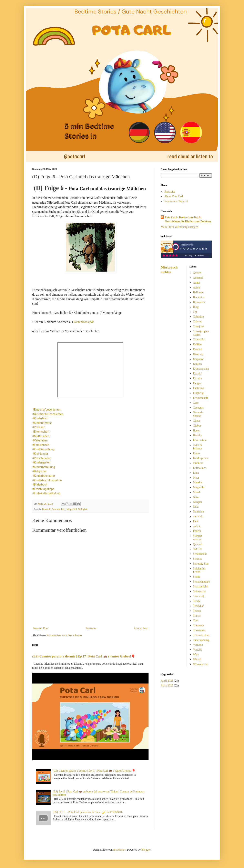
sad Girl (198, 549)
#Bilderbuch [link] (40, 485)
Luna (196, 473)
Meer (196, 478)
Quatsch (198, 544)
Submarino (199, 591)
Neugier (198, 502)
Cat (195, 312)
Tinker (197, 616)
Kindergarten (201, 458)
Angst (196, 283)
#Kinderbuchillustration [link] (47, 480)
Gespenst (198, 408)
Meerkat (198, 482)
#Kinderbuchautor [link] (44, 476)
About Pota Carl (174, 196)
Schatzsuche (200, 554)
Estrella (197, 378)
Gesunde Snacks (198, 414)
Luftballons (200, 468)
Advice (197, 273)
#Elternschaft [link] (41, 432)
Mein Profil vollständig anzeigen (180, 227)
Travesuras (199, 630)
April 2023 (167, 681)
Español (198, 374)
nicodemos (119, 850)
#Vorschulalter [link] (42, 458)
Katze (196, 453)
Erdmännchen (201, 369)
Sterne (197, 577)
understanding (201, 640)
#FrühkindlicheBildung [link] (46, 493)
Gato (196, 403)
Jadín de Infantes (198, 447)
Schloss (197, 559)
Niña (196, 507)
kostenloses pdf (84, 322)
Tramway (198, 625)
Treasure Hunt (201, 635)
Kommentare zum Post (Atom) (64, 635)
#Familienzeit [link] (41, 445)
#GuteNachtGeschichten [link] (48, 414)
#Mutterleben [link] (41, 436)
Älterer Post (141, 628)
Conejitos (199, 326)
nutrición (198, 516)
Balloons (198, 292)
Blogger (146, 850)
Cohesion (198, 317)
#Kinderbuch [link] (40, 418)
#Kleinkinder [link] (40, 454)
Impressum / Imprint (176, 201)
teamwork (199, 596)
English (197, 364)
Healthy (197, 435)
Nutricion (199, 512)
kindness (198, 463)
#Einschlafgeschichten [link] (47, 410)
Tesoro (197, 611)
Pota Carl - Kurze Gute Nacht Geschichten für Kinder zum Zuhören (188, 219)
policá (196, 526)
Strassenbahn (201, 587)
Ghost (196, 421)
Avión (196, 288)
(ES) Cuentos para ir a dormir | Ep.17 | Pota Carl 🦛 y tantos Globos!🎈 (84, 656)
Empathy (198, 359)
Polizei (197, 531)
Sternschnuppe (201, 582)
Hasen (197, 431)
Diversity (198, 354)
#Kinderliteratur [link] (42, 423)
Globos (197, 426)
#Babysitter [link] (39, 471)
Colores (197, 321)
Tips (195, 620)
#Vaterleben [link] (40, 440)
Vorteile (197, 650)
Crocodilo (199, 339)
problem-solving (198, 538)
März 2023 (167, 686)
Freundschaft (59, 509)
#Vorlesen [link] (39, 427)
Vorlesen (198, 645)
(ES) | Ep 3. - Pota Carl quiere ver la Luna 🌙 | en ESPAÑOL (88, 812)
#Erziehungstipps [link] (43, 489)
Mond (196, 492)
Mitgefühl (72, 509)
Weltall (197, 659)
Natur (196, 497)
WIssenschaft (201, 664)
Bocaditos (199, 297)
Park (196, 521)
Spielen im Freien (199, 570)
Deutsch (46, 509)
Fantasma (199, 388)
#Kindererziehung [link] (43, 449)
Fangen (197, 383)
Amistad (198, 278)
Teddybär (83, 509)
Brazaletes (199, 302)
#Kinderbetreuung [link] (44, 467)
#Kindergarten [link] (41, 462)
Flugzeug (198, 393)
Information (200, 440)
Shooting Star (201, 564)
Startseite (91, 628)
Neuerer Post (41, 628)
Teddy (197, 601)
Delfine (197, 344)
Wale (196, 655)
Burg (196, 307)
